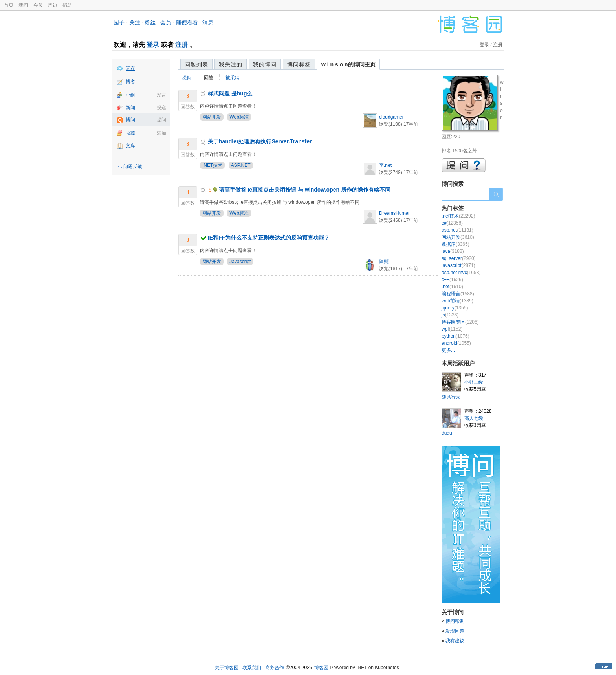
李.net (385, 165)
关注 (135, 22)
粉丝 (150, 22)
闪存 (130, 68)
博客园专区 (460, 322)
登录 (153, 45)
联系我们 (252, 668)
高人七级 (474, 418)
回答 (209, 78)
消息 (208, 22)
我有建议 (455, 641)
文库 (130, 146)
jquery (455, 308)
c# (452, 223)
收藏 (130, 133)
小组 (130, 95)
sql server (459, 258)
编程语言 (458, 294)
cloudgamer (391, 117)
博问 (130, 120)
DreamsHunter (394, 213)
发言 (161, 95)
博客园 (321, 668)
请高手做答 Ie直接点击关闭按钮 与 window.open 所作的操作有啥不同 (305, 190)
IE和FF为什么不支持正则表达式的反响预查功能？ (269, 238)
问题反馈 (133, 166)
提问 (161, 120)
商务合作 (275, 668)
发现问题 (455, 631)
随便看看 (187, 22)
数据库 (456, 244)
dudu (447, 433)
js (450, 315)
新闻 (23, 5)
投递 (161, 108)
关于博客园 (227, 668)
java (453, 251)
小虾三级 (474, 382)
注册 (181, 45)
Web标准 (239, 117)
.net (452, 287)
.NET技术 (212, 165)
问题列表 (196, 64)
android (456, 343)
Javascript (240, 262)
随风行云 (451, 397)
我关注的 (231, 64)
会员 (38, 5)
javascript (458, 265)
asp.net (457, 230)
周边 (53, 5)
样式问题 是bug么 (230, 93)
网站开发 (212, 117)
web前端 (457, 301)
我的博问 (265, 64)
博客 (130, 82)
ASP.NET (241, 165)
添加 (161, 133)
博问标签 (299, 64)
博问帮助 (455, 621)
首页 (9, 5)
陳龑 (384, 262)
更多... (448, 350)
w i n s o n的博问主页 (348, 64)
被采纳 (233, 78)
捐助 (67, 5)
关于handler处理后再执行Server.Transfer (260, 141)
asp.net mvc (461, 273)
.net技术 (458, 216)
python (456, 336)
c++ (452, 280)
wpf (452, 329)
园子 (119, 22)
